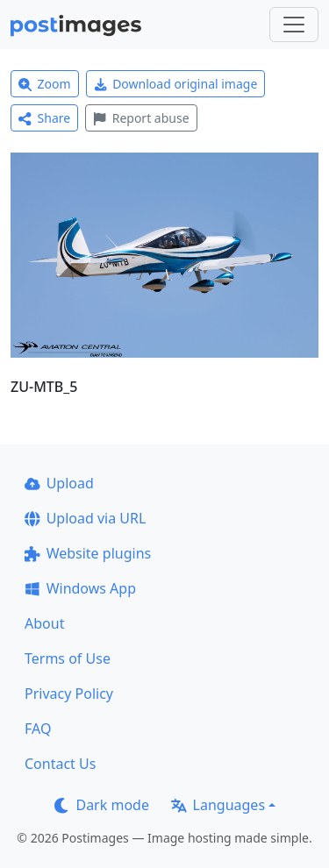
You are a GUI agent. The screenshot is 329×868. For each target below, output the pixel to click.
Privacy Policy (69, 694)
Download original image (176, 84)
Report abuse (141, 118)
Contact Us (60, 764)
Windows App (80, 588)
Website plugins (88, 553)
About (44, 623)
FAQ (38, 729)
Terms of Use (68, 658)
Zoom (45, 84)
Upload (59, 483)
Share (44, 118)
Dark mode (102, 805)
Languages (218, 805)
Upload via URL (85, 518)
